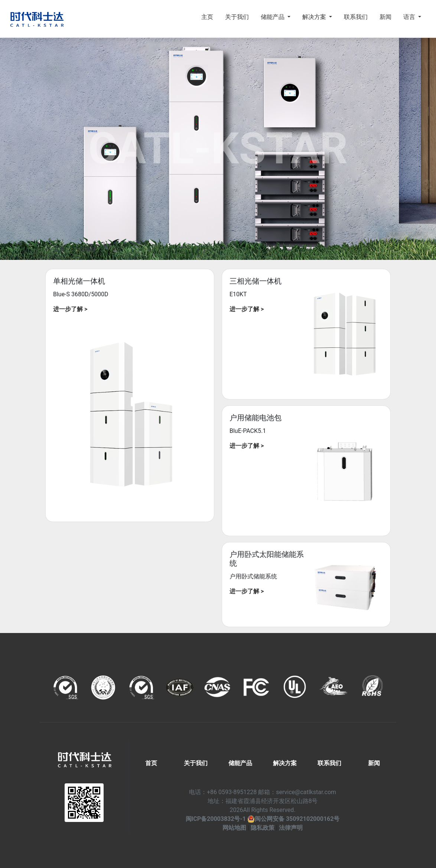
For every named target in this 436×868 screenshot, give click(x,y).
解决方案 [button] (315, 17)
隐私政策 (263, 828)
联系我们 (356, 17)
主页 (207, 17)
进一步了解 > (70, 309)
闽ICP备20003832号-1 (216, 819)
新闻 (385, 17)
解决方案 (285, 763)
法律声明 (291, 828)
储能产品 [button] (273, 17)
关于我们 (237, 17)
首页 (151, 763)
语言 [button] (410, 17)
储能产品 (240, 763)
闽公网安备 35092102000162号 (294, 819)
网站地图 (234, 828)
